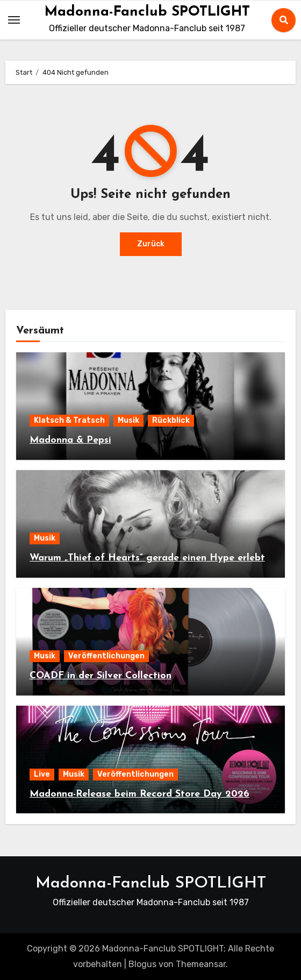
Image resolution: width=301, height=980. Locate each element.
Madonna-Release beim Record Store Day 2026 (139, 794)
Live (42, 774)
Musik (128, 420)
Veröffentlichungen (106, 656)
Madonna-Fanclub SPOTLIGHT (147, 12)
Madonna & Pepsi (70, 440)
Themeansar (201, 964)
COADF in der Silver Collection (101, 676)
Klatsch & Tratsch (69, 420)
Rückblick (171, 420)
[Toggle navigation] (14, 20)
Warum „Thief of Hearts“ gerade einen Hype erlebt (147, 558)
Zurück (151, 244)
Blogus (142, 964)
